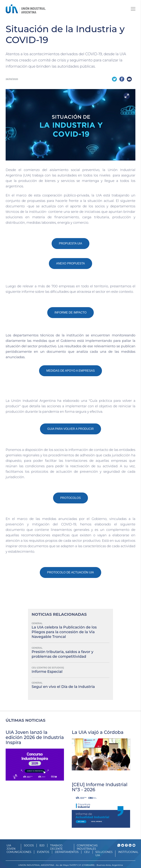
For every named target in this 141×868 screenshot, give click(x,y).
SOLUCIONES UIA (104, 854)
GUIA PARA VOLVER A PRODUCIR (70, 429)
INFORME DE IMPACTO (70, 313)
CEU (87, 852)
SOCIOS (29, 845)
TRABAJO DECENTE (56, 847)
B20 (42, 845)
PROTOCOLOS (71, 498)
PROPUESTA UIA (70, 243)
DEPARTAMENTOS (67, 852)
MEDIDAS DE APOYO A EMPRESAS (71, 371)
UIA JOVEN (11, 847)
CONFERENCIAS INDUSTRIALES (87, 847)
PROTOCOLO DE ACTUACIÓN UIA (70, 572)
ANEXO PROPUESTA (70, 263)
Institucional (128, 852)
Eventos (43, 852)
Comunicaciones (19, 852)
